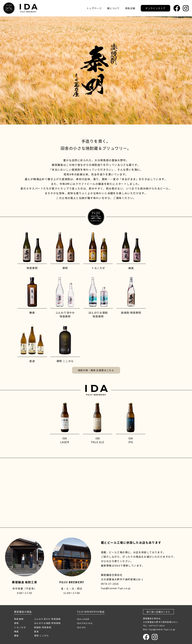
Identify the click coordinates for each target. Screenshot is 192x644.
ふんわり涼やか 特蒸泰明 (47, 619)
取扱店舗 (130, 8)
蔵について (113, 8)
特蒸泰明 (19, 619)
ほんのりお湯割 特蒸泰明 (47, 623)
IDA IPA (81, 627)
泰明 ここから (42, 636)
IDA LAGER (83, 619)
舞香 (16, 636)
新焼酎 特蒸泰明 (43, 627)
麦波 (36, 631)
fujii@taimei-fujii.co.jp (116, 588)
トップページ (94, 8)
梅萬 (16, 631)
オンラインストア (155, 8)
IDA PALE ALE (85, 623)
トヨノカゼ (20, 627)
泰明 (16, 623)
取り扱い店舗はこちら (158, 612)
